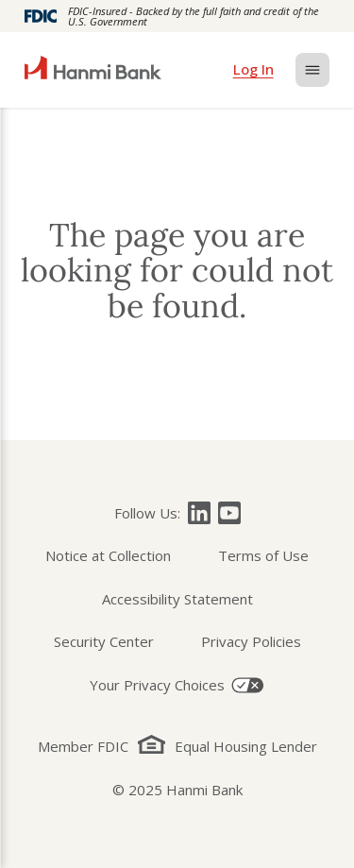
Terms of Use (263, 555)
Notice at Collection (108, 555)
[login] (253, 70)
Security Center (104, 641)
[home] (93, 70)
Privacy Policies (251, 641)
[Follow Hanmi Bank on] (199, 513)
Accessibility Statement (177, 599)
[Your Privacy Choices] (177, 686)
